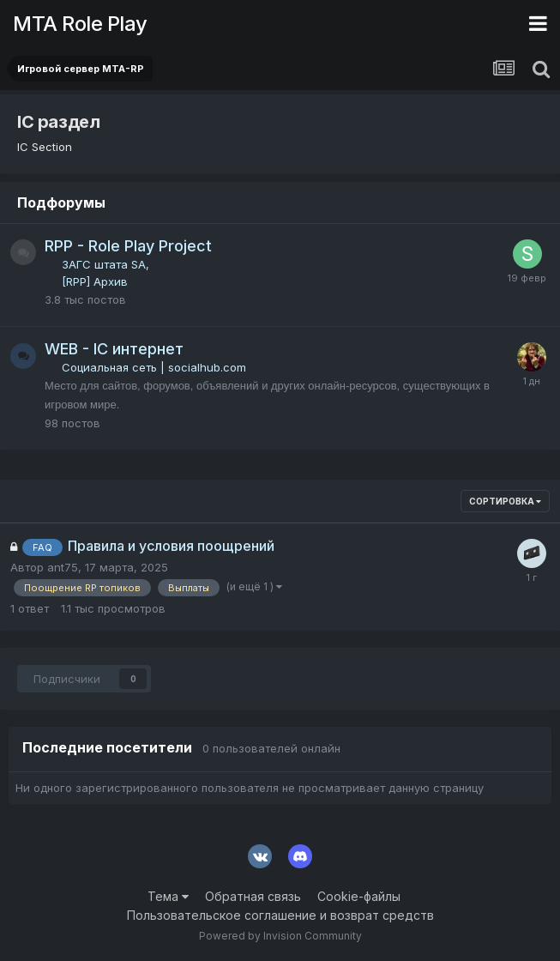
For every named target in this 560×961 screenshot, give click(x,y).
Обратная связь (253, 896)
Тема (168, 896)
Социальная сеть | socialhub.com (154, 367)
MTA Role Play (80, 24)
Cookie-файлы (359, 896)
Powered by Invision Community (280, 936)
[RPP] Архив (95, 281)
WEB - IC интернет (114, 349)
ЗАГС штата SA (104, 264)
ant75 (63, 567)
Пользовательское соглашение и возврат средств (280, 915)
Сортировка (505, 501)
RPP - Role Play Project (128, 246)
